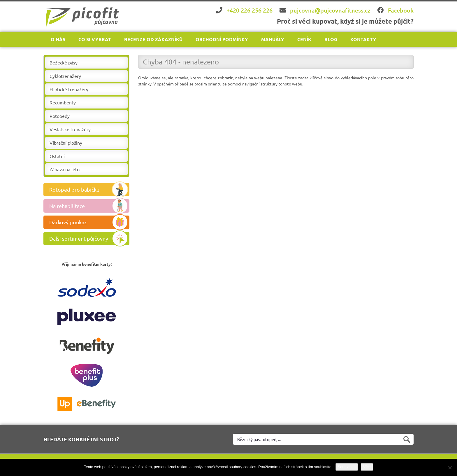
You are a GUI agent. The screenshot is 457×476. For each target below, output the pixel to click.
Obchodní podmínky (222, 39)
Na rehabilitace (89, 206)
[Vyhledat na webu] (323, 439)
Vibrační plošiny (66, 143)
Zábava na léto (65, 169)
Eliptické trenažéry (69, 89)
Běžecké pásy (64, 62)
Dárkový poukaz (89, 222)
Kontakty (363, 39)
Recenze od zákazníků (153, 39)
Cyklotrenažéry (65, 76)
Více (367, 467)
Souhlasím (347, 467)
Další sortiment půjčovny (89, 239)
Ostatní (57, 156)
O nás (58, 39)
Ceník (304, 39)
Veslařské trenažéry (70, 129)
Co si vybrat (95, 39)
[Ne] (450, 468)
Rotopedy (60, 116)
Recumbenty (63, 102)
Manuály (273, 39)
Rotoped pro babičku (89, 190)
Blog (331, 39)
